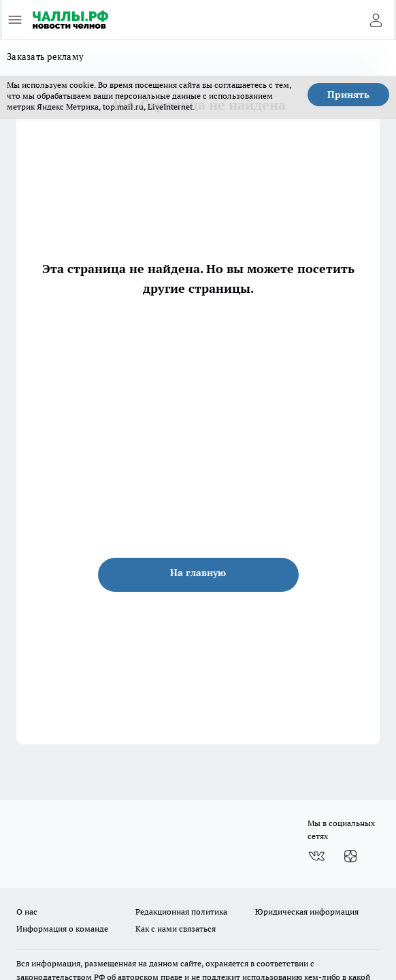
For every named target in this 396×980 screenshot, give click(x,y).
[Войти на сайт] (376, 20)
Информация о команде (62, 929)
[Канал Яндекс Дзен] (350, 856)
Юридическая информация (307, 912)
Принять (348, 95)
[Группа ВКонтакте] (316, 856)
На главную (198, 573)
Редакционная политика (181, 912)
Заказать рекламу (45, 57)
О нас (27, 912)
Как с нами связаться (176, 929)
